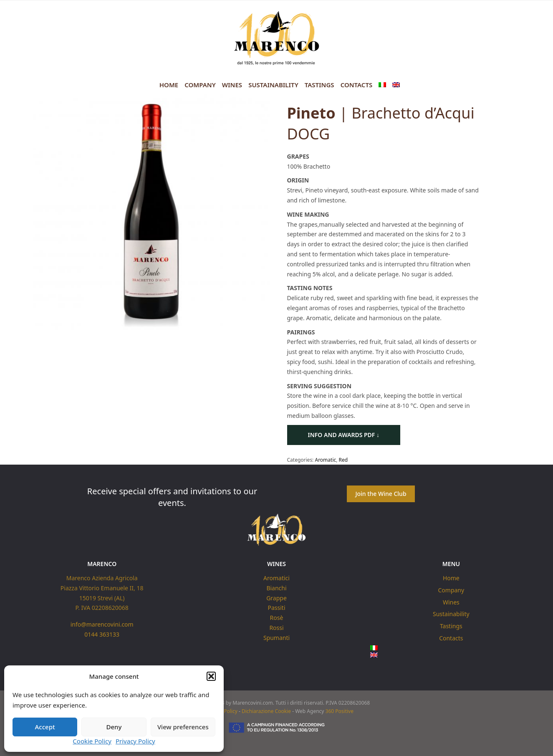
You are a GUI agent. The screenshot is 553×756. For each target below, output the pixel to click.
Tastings (319, 85)
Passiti (276, 608)
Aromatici (276, 578)
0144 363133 (102, 634)
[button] (211, 676)
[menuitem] (382, 85)
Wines (232, 85)
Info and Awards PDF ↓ (344, 435)
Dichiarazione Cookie (266, 712)
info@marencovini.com (102, 624)
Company (200, 85)
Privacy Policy (135, 741)
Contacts (357, 85)
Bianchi (276, 588)
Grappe (276, 598)
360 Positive (340, 712)
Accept (45, 727)
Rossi (276, 628)
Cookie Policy (92, 741)
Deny (114, 727)
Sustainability (273, 85)
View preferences (183, 727)
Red (343, 460)
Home (169, 85)
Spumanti (276, 637)
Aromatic (325, 460)
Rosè (277, 618)
